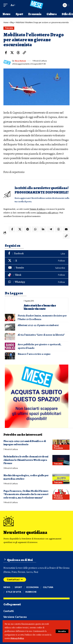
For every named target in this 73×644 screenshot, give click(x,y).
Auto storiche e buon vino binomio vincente (40, 307)
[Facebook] (37, 254)
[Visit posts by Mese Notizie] (7, 62)
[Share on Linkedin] (43, 229)
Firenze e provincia (58, 497)
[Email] (66, 229)
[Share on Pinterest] (27, 229)
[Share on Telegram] (51, 229)
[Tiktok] (37, 275)
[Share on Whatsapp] (35, 229)
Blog (12, 22)
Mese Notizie (20, 61)
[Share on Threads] (18, 53)
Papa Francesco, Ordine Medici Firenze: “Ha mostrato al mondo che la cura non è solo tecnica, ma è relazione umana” (26, 494)
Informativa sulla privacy (47, 213)
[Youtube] (37, 268)
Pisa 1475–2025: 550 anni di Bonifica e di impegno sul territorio (25, 443)
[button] (62, 631)
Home (6, 22)
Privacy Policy (17, 638)
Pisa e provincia (58, 447)
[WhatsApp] (37, 282)
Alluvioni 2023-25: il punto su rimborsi (38, 325)
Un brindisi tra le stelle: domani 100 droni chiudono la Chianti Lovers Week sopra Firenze (26, 460)
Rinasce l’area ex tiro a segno (34, 354)
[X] (37, 261)
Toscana (9, 28)
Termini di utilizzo (37, 209)
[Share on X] (12, 53)
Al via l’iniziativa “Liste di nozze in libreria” (41, 335)
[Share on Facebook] (6, 53)
